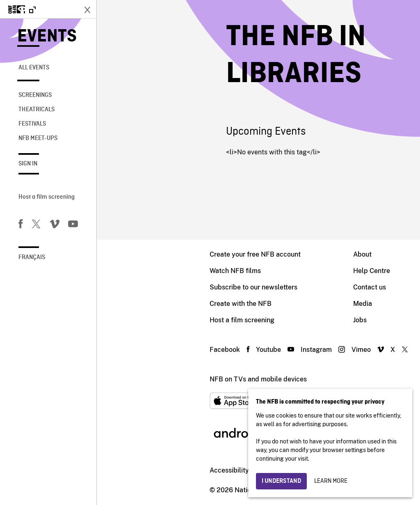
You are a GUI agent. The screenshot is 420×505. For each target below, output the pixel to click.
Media (266, 304)
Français (32, 257)
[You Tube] (73, 225)
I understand (281, 481)
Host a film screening (47, 197)
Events (47, 37)
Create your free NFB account (158, 254)
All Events (34, 68)
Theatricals (37, 110)
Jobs (263, 320)
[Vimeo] (55, 225)
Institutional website (193, 470)
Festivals (32, 124)
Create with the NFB (144, 304)
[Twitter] (36, 225)
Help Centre (275, 271)
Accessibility (132, 470)
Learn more (331, 481)
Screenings (35, 95)
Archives (359, 304)
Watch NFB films (138, 271)
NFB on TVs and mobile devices (161, 379)
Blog (353, 320)
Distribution (363, 271)
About (266, 254)
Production (362, 254)
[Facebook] (21, 225)
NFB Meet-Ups (38, 138)
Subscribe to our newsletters (157, 287)
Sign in (28, 164)
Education (361, 287)
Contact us (273, 287)
